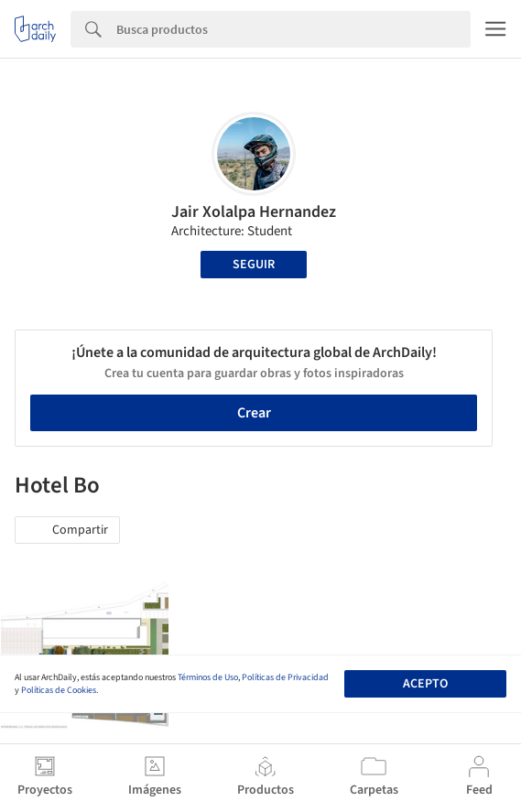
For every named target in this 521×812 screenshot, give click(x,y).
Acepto (425, 684)
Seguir (254, 265)
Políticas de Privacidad (285, 677)
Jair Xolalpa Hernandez (254, 212)
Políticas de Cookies (59, 690)
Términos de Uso (208, 677)
